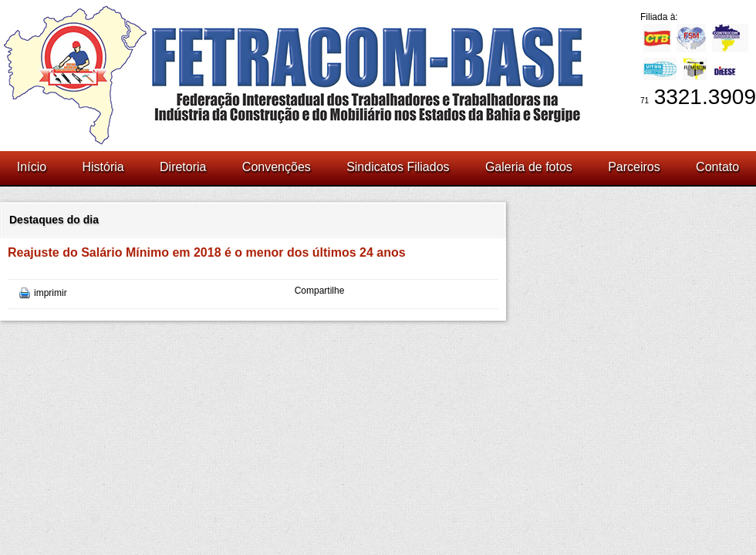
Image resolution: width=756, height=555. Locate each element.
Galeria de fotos (529, 167)
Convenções (277, 167)
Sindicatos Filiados (398, 167)
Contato (717, 167)
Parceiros (634, 167)
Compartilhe (320, 291)
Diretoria (183, 167)
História (103, 167)
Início (32, 167)
